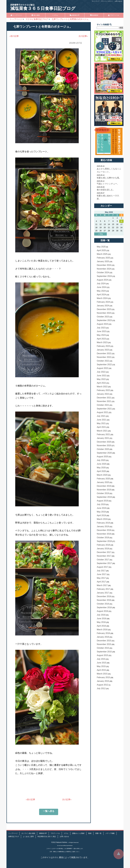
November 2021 (104, 401)
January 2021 (103, 438)
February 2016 (103, 633)
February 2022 (103, 390)
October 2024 (103, 272)
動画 (90, 833)
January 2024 (103, 306)
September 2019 (104, 497)
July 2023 (101, 328)
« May (101, 234)
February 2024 (103, 302)
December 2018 (104, 530)
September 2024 (104, 276)
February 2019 (103, 523)
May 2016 (101, 622)
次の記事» (83, 36)
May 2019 (101, 512)
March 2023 (102, 342)
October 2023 (103, 317)
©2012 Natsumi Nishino (59, 842)
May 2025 (101, 247)
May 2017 (101, 578)
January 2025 (103, 261)
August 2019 (102, 501)
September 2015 (104, 652)
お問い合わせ (118, 1)
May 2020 (101, 468)
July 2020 (101, 460)
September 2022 (104, 365)
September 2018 (104, 541)
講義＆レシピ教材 (78, 833)
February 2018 (103, 545)
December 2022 (104, 353)
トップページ (16, 15)
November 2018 (104, 534)
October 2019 (103, 493)
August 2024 (102, 280)
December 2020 (104, 442)
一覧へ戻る (49, 811)
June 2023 (101, 331)
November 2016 (104, 600)
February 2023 (103, 346)
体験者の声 (75, 15)
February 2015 (103, 677)
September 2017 (104, 563)
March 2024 (102, 298)
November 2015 (104, 644)
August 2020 (102, 457)
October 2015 (103, 648)
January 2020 (103, 482)
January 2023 (103, 350)
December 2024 (104, 265)
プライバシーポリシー (107, 1)
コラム (55, 15)
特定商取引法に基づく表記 (47, 837)
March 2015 (102, 674)
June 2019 (101, 508)
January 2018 (103, 549)
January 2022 (103, 394)
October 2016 (103, 604)
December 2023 (104, 309)
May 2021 (101, 423)
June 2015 (101, 663)
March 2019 (102, 519)
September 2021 (104, 409)
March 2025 (102, 254)
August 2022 (102, 368)
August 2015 (102, 655)
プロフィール (114, 15)
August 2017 (102, 567)
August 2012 (102, 685)
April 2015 (101, 670)
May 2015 (101, 666)
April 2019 (101, 515)
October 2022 (103, 361)
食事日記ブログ (14, 837)
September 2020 (104, 453)
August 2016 (102, 611)
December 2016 (104, 596)
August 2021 (102, 412)
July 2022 (101, 372)
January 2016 (103, 637)
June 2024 (101, 287)
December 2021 (104, 398)
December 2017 (104, 552)
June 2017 (101, 574)
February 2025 (103, 258)
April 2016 (101, 626)
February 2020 (103, 479)
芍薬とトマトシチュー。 (108, 184)
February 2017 (103, 589)
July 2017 (101, 571)
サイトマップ (96, 1)
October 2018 (103, 538)
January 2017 (103, 593)
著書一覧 (98, 833)
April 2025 (101, 250)
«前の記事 (14, 36)
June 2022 (101, 376)
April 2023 (101, 339)
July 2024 (101, 284)
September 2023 (104, 320)
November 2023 (104, 313)
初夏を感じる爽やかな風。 (109, 178)
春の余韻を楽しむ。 (106, 190)
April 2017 (101, 582)
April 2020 (101, 471)
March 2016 (102, 630)
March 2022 (102, 387)
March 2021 (102, 431)
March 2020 (102, 475)
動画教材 (94, 15)
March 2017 (102, 585)
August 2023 (102, 324)
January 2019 (103, 526)
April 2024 (101, 295)
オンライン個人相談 (28, 833)
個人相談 (36, 15)
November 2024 (104, 269)
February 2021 (103, 434)
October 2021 (103, 405)
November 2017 (104, 556)
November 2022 (104, 357)
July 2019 (101, 504)
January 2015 (103, 681)
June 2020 (101, 464)
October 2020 (103, 449)
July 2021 (101, 416)
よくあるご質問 (28, 837)
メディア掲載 (110, 833)
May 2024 (101, 291)
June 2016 (101, 619)
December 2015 (104, 641)
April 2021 (101, 427)
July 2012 (101, 688)
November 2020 (104, 445)
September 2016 (104, 607)
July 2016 (101, 615)
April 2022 (101, 383)
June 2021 (101, 420)
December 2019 (104, 486)
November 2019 (104, 490)
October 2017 (103, 560)
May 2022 (101, 379)
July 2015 (101, 659)
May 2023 (101, 335)
